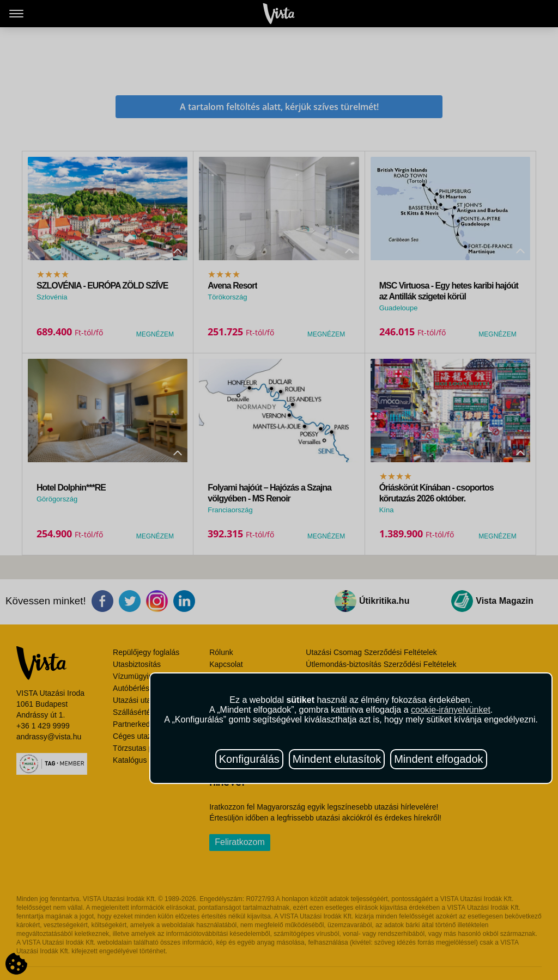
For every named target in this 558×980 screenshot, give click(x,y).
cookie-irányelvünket (451, 710)
